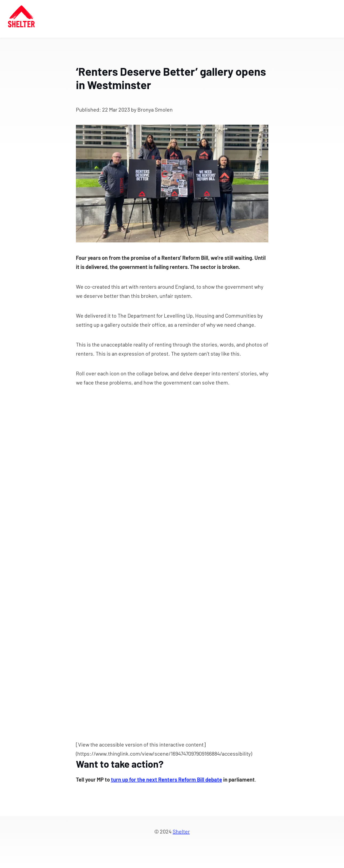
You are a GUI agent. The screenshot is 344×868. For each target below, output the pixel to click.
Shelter (181, 831)
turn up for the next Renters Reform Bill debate (167, 779)
